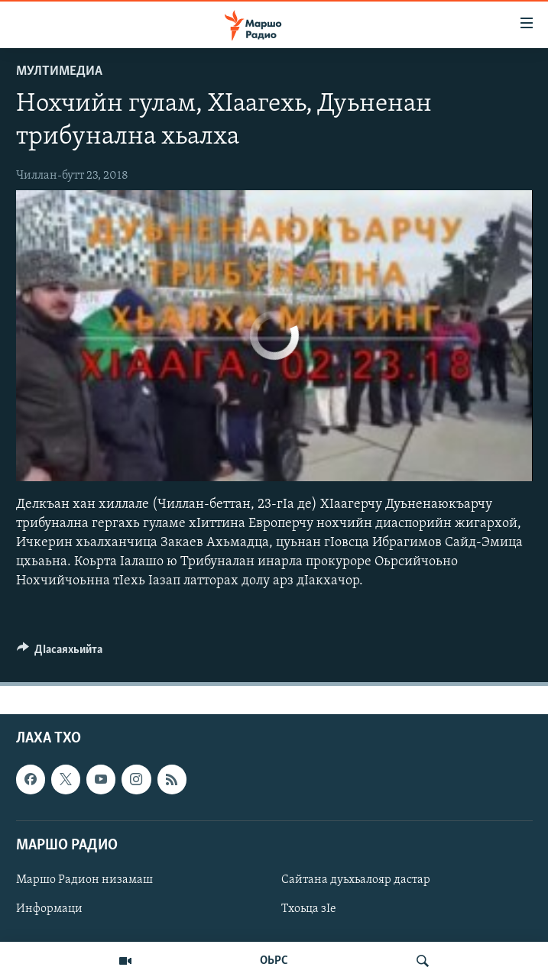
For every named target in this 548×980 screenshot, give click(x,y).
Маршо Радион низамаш (84, 879)
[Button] (60, 653)
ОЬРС (274, 961)
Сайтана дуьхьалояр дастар (356, 879)
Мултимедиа (59, 71)
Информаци (49, 909)
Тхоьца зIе (309, 909)
